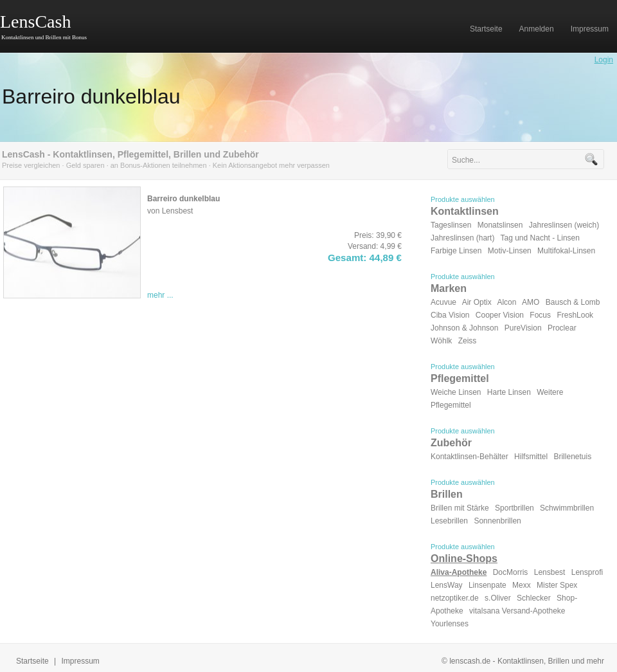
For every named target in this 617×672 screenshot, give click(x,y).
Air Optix (477, 302)
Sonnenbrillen (497, 521)
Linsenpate (487, 585)
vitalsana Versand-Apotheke (517, 611)
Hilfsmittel (531, 457)
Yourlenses (450, 624)
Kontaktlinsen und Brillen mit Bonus (44, 37)
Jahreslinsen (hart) (462, 238)
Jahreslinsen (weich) (564, 225)
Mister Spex (557, 585)
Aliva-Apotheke (459, 572)
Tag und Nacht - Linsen (540, 238)
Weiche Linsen (456, 392)
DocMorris (511, 572)
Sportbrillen (514, 508)
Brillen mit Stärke (460, 508)
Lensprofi (587, 572)
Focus (540, 315)
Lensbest (550, 572)
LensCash (35, 22)
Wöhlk (441, 341)
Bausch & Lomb (573, 302)
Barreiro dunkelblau (91, 96)
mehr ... (160, 295)
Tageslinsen (451, 225)
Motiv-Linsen (510, 251)
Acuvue (443, 302)
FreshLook (575, 315)
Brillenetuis (572, 457)
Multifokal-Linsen (566, 251)
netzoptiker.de (455, 598)
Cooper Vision (500, 315)
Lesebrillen (449, 521)
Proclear (562, 328)
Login (604, 60)
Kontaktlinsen (465, 211)
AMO (531, 302)
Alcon (506, 302)
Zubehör (451, 443)
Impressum (81, 661)
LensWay (447, 585)
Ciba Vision (450, 315)
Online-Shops (464, 558)
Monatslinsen (500, 225)
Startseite (32, 661)
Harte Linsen (509, 392)
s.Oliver (498, 598)
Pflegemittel (460, 378)
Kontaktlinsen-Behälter (469, 457)
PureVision (523, 328)
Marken (449, 288)
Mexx (522, 585)
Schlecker (534, 598)
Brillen (447, 494)
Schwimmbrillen (567, 508)
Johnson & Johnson (464, 328)
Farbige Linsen (456, 251)
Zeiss (468, 341)
